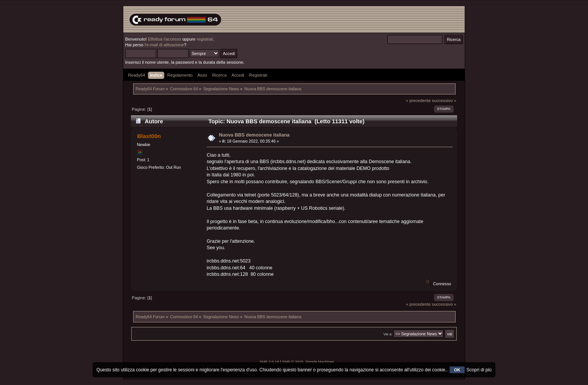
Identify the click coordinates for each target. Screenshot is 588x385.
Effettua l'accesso (164, 39)
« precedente (418, 101)
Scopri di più (479, 370)
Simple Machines (320, 362)
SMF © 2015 (293, 362)
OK (457, 370)
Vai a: (388, 334)
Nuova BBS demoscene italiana (254, 135)
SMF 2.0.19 (269, 362)
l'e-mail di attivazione (164, 45)
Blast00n (149, 136)
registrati (205, 39)
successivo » (444, 101)
